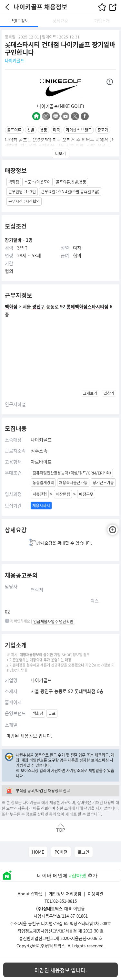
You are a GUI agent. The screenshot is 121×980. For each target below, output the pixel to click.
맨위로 (60, 828)
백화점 (11, 306)
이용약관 (96, 894)
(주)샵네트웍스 (52, 946)
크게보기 (90, 393)
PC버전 (61, 852)
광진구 (39, 306)
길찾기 (109, 393)
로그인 (84, 852)
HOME (38, 852)
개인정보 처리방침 (65, 894)
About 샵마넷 (30, 894)
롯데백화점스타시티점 (87, 306)
